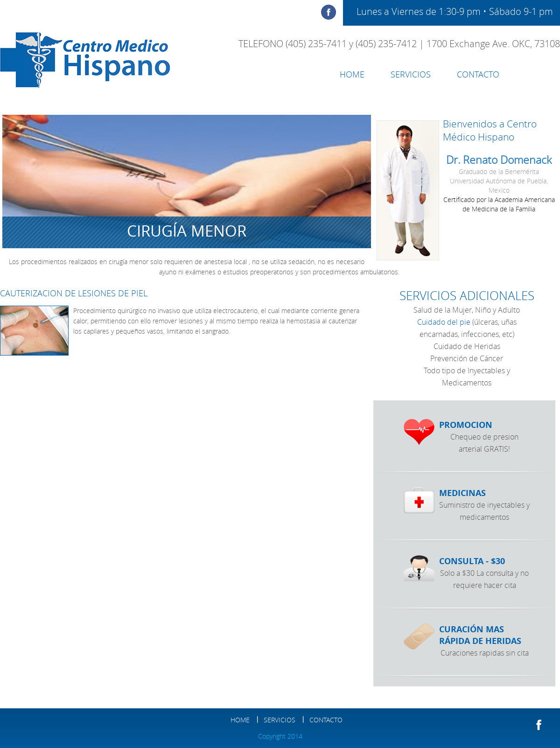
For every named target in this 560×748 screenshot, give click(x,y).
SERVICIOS (411, 74)
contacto (478, 74)
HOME (352, 74)
